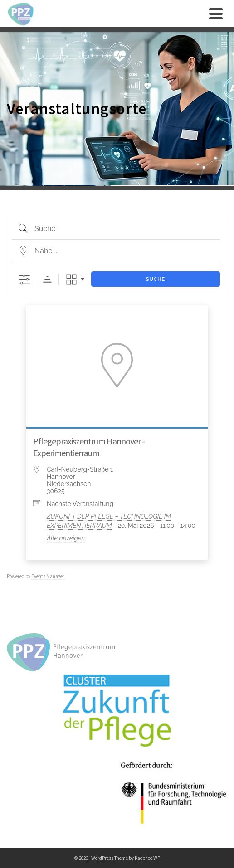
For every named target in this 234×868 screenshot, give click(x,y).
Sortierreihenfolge (47, 279)
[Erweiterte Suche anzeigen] (24, 279)
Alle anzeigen (66, 538)
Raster (71, 279)
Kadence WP (147, 858)
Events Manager (48, 576)
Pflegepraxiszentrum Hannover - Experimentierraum (89, 447)
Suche (156, 279)
